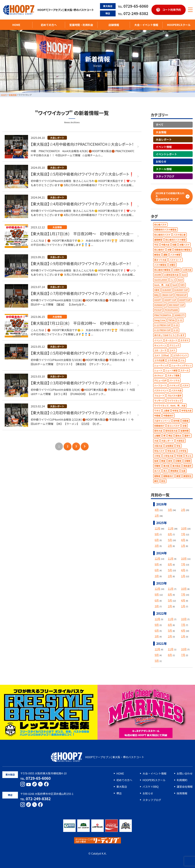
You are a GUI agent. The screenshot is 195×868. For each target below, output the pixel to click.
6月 (157, 540)
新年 (170, 461)
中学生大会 (186, 411)
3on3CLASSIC (161, 280)
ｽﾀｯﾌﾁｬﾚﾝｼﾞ (159, 375)
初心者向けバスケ (162, 235)
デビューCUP (160, 380)
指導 (156, 461)
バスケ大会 (176, 390)
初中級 (176, 421)
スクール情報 (164, 169)
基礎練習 (158, 240)
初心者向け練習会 (162, 270)
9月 (157, 534)
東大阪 (166, 466)
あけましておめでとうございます (169, 335)
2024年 (158, 275)
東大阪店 (176, 466)
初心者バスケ (160, 225)
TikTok (171, 320)
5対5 (182, 285)
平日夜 (179, 456)
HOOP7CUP (185, 300)
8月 (170, 534)
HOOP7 (158, 300)
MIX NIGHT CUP (177, 305)
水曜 (169, 250)
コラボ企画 (159, 360)
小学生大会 (168, 456)
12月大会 (187, 270)
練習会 (157, 255)
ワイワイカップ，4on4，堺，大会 (170, 406)
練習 (178, 476)
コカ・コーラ (160, 350)
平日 (156, 245)
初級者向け (159, 426)
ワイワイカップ (174, 400)
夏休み (178, 436)
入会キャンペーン (162, 421)
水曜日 (172, 265)
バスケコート (175, 260)
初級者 (185, 421)
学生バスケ (159, 451)
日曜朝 (187, 461)
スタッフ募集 (173, 375)
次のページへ (85, 446)
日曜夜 (178, 461)
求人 (165, 471)
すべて (160, 125)
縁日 (156, 481)
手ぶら (189, 456)
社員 (183, 471)
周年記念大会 (171, 431)
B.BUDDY (167, 290)
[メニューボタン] (190, 10)
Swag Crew (160, 320)
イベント (158, 340)
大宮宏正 (180, 441)
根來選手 (188, 466)
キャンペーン (160, 345)
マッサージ (159, 400)
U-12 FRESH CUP (162, 325)
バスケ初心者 (180, 235)
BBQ (156, 295)
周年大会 (158, 431)
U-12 (180, 320)
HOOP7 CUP (170, 300)
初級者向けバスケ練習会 (165, 230)
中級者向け (168, 416)
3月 (170, 510)
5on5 (175, 285)
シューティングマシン (181, 365)
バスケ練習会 (160, 265)
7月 (183, 534)
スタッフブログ (165, 176)
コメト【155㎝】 (162, 355)
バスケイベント (161, 390)
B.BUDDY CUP (181, 290)
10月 (184, 528)
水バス (157, 471)
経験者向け (168, 476)
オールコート (171, 340)
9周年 (157, 290)
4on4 (180, 280)
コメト (172, 350)
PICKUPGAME (171, 310)
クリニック (174, 345)
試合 (163, 481)
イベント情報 (164, 147)
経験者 (157, 476)
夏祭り (187, 436)
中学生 (175, 411)
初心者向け (159, 250)
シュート (158, 370)
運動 (165, 255)
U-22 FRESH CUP (162, 330)
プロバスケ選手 (174, 395)
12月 (158, 528)
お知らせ (161, 161)
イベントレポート (166, 154)
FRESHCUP (181, 295)
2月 (183, 510)
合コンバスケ (173, 426)
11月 (171, 528)
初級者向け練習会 (183, 250)
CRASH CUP (167, 295)
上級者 (166, 411)
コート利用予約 (172, 10)
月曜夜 (157, 466)
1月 (157, 516)
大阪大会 (158, 446)
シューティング (161, 365)
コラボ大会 (172, 360)
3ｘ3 (173, 280)
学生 (178, 446)
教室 (163, 461)
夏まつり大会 (160, 260)
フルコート (159, 395)
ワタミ (157, 411)
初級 (174, 245)
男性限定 (174, 471)
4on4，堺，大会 (162, 285)
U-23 (176, 330)
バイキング (174, 385)
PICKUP (158, 310)
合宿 (185, 426)
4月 (157, 510)
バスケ (185, 385)
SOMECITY (180, 315)
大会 (156, 441)
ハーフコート (160, 385)
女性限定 (169, 446)
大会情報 (161, 132)
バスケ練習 (175, 255)
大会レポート (164, 139)
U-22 (176, 325)
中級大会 (165, 245)
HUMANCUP (160, 305)
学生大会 (171, 451)
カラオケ (184, 340)
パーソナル (174, 380)
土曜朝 (157, 436)
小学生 (157, 456)
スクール (185, 370)
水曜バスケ (184, 245)
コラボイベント (180, 355)
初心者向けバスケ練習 (175, 240)
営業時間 (185, 431)
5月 (170, 540)
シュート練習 (171, 370)
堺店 (170, 436)
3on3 (184, 275)
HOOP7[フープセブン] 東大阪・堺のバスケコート (48, 10)
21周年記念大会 (171, 275)
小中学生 (183, 451)
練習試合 (188, 476)
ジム (183, 360)
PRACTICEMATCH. (163, 315)
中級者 (157, 416)
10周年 (177, 270)
